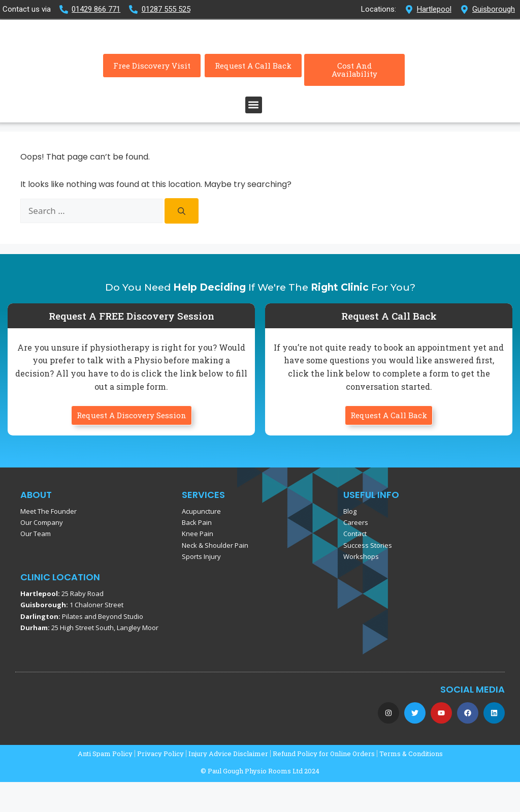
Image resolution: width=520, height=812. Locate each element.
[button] (254, 135)
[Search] (182, 241)
